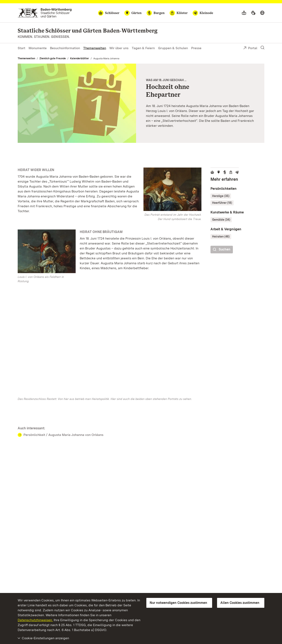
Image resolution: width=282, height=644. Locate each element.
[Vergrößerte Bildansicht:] (110, 344)
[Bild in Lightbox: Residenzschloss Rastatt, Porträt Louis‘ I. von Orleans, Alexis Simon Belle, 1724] (47, 251)
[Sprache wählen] (262, 13)
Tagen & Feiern (143, 48)
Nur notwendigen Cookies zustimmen (178, 603)
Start (21, 48)
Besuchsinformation (65, 48)
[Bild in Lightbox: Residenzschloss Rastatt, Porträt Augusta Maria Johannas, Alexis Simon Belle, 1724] (172, 189)
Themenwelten (95, 48)
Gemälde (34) (221, 220)
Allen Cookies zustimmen (240, 603)
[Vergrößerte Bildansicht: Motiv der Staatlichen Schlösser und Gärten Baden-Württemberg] (77, 103)
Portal (250, 48)
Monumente (38, 48)
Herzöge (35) (221, 196)
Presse (196, 48)
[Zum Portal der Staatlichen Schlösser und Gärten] (45, 13)
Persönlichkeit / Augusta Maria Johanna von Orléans (63, 435)
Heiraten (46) (221, 236)
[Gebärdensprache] (253, 13)
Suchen (222, 250)
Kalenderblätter (80, 58)
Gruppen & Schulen (173, 48)
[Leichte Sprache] (244, 13)
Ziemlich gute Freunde (53, 58)
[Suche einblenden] (262, 48)
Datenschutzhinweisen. (35, 620)
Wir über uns (119, 48)
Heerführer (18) (222, 203)
